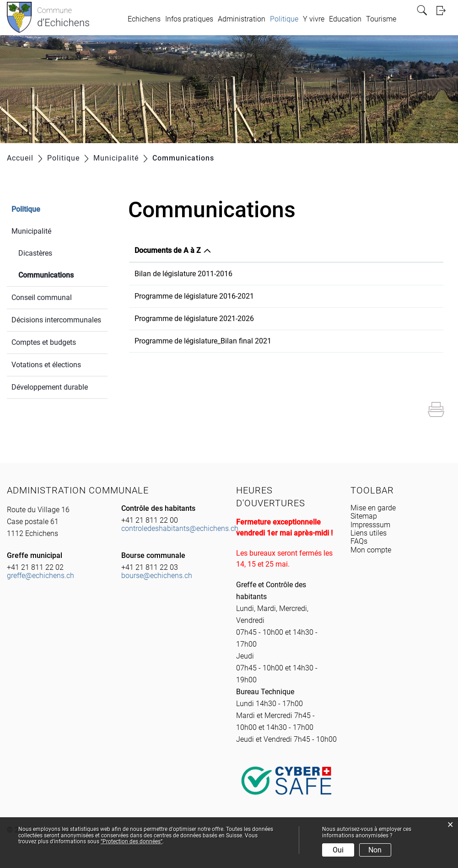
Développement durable (50, 387)
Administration (242, 19)
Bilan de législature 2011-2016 (183, 274)
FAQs (359, 541)
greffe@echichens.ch (40, 576)
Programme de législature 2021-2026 (194, 319)
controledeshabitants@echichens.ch (180, 528)
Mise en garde (373, 508)
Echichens (144, 19)
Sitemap (364, 516)
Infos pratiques (189, 19)
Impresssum (370, 525)
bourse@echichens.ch (157, 576)
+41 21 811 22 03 (150, 567)
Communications (63, 274)
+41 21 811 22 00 (150, 520)
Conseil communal (42, 297)
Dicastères (35, 253)
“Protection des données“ (132, 841)
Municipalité (31, 231)
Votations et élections (46, 365)
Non (375, 850)
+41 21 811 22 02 (35, 567)
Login (444, 10)
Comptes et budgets (44, 342)
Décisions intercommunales (56, 320)
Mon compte (371, 550)
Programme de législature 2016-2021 (194, 296)
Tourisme (381, 19)
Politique (284, 19)
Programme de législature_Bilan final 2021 (203, 341)
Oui (338, 850)
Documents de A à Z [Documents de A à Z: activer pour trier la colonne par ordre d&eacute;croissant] (168, 250)
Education (345, 19)
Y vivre (314, 19)
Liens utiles (369, 533)
